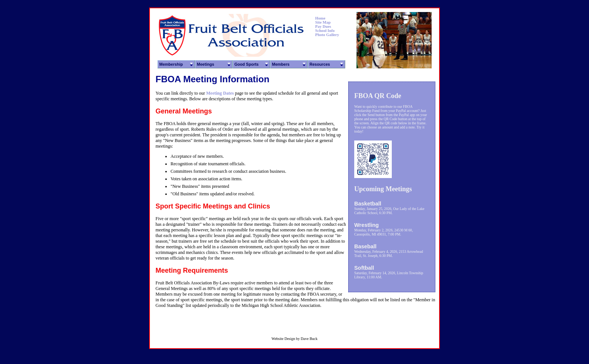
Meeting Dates (220, 93)
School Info (325, 31)
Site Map (323, 22)
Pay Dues (323, 26)
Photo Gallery (327, 35)
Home (320, 18)
